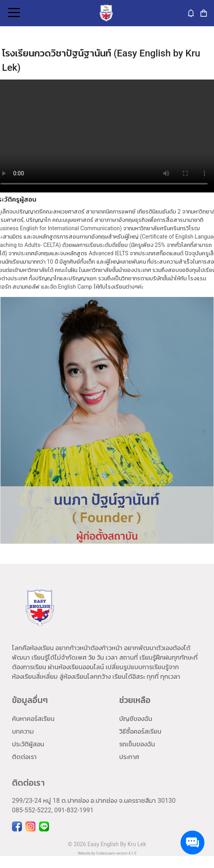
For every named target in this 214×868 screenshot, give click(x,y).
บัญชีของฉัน (136, 719)
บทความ (23, 731)
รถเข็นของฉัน (137, 744)
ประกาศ (129, 757)
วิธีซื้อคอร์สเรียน (140, 731)
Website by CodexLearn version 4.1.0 (107, 853)
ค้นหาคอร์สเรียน (33, 719)
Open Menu (13, 13)
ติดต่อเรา (24, 757)
